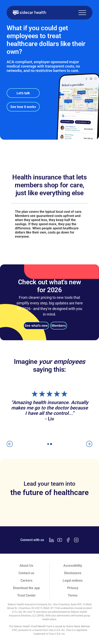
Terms (73, 595)
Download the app (26, 588)
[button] (82, 13)
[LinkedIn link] (51, 540)
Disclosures (73, 573)
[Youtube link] (60, 540)
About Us (26, 566)
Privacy (73, 588)
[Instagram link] (76, 540)
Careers (26, 580)
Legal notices (73, 580)
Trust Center (26, 595)
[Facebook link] (68, 540)
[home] (29, 13)
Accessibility (73, 566)
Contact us (26, 573)
